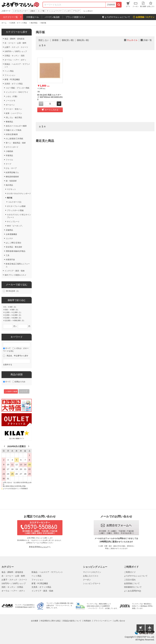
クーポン (87, 580)
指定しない (44, 40)
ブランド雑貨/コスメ (75, 17)
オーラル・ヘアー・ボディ (13, 591)
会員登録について (132, 583)
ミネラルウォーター (20, 11)
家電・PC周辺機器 (40, 583)
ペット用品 (36, 576)
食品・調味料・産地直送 (12, 572)
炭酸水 (33, 11)
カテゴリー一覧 (10, 17)
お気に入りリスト (91, 576)
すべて (8, 348)
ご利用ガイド (130, 572)
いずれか (18, 348)
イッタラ (67, 11)
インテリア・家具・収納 (42, 591)
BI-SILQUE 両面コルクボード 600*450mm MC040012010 (50, 97)
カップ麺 (41, 11)
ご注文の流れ (130, 580)
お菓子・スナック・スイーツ (14, 580)
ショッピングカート (92, 583)
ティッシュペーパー (54, 11)
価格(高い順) (83, 40)
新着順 (55, 40)
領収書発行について (133, 587)
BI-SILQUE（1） (13, 291)
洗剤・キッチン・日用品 (12, 587)
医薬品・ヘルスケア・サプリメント (47, 572)
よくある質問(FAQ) (133, 591)
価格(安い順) (68, 40)
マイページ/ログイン (92, 572)
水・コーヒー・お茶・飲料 (13, 576)
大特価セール (32, 17)
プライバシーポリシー (103, 621)
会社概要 (35, 621)
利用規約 (87, 621)
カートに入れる (52, 110)
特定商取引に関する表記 (51, 621)
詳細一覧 (148, 40)
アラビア (76, 11)
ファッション (37, 580)
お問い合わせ (120, 621)
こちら (44, 547)
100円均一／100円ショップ (14, 583)
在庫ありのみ (20, 382)
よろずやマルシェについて (136, 576)
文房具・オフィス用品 (41, 587)
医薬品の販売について (72, 621)
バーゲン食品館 (52, 17)
